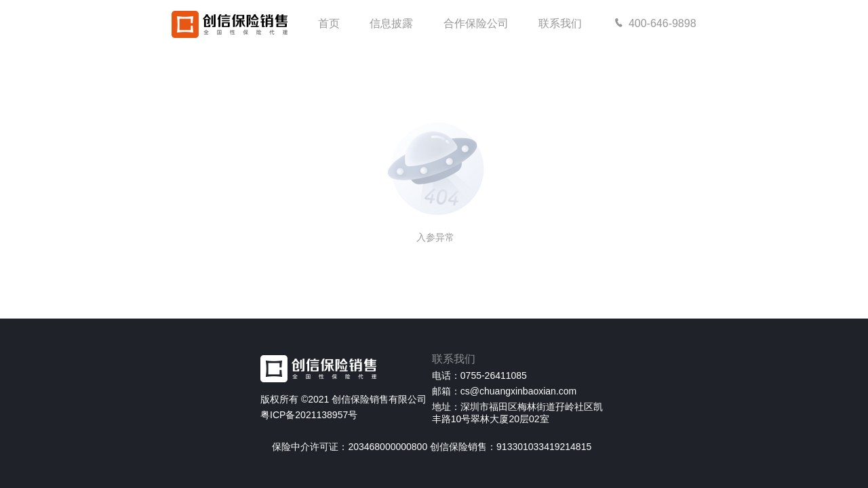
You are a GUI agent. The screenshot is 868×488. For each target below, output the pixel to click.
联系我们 (560, 23)
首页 (329, 23)
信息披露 (391, 23)
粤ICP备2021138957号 (309, 415)
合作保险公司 (476, 23)
